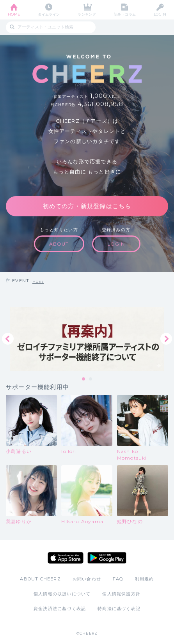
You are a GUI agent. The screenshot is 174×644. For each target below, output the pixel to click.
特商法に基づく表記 (119, 609)
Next (166, 339)
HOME (14, 14)
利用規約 (145, 579)
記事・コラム (125, 14)
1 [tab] (84, 379)
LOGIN (160, 14)
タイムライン (49, 14)
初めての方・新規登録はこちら (87, 206)
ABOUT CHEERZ (40, 579)
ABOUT (59, 244)
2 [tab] (91, 379)
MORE (38, 282)
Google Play (107, 558)
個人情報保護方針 (121, 594)
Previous (8, 339)
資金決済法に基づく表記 (60, 609)
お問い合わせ (87, 579)
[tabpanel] (87, 339)
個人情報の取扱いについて (62, 594)
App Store (66, 558)
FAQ (118, 579)
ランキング (87, 14)
